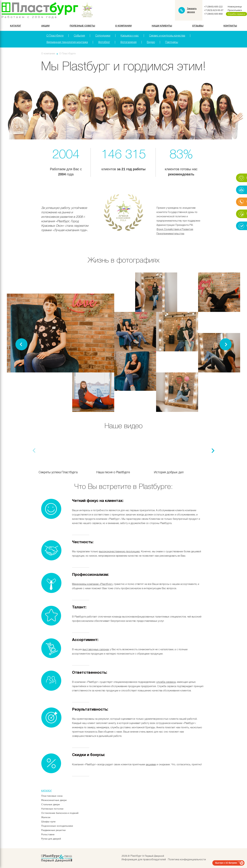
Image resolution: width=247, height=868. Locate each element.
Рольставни (48, 834)
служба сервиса (166, 682)
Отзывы (198, 26)
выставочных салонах (96, 650)
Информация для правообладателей (144, 860)
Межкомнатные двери (54, 800)
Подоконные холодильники (57, 826)
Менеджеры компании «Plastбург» (93, 584)
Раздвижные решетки (53, 830)
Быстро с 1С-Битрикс (226, 863)
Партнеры (172, 42)
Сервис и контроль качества (167, 36)
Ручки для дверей (51, 839)
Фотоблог (104, 42)
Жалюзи (46, 817)
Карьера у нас (130, 36)
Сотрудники (103, 36)
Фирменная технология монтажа (67, 42)
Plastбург (136, 856)
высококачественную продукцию (119, 552)
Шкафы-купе (48, 822)
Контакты (230, 26)
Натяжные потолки (52, 809)
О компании (123, 26)
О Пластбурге (55, 36)
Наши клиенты (162, 26)
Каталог (16, 26)
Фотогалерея (128, 42)
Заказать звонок (192, 10)
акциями (151, 765)
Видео (151, 42)
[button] (226, 344)
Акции (45, 26)
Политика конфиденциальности (187, 860)
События (79, 36)
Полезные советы (82, 26)
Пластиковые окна (52, 796)
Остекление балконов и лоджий (60, 813)
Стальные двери (50, 804)
